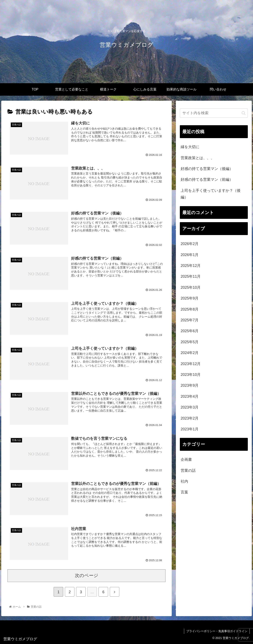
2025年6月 (190, 331)
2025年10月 (191, 287)
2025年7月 (190, 320)
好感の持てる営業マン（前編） (207, 180)
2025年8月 (190, 309)
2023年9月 (190, 385)
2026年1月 (190, 255)
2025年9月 (190, 298)
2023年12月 (191, 364)
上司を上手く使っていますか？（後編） (211, 194)
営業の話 (188, 471)
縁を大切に (190, 147)
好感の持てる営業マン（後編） (207, 169)
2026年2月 (190, 244)
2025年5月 (190, 342)
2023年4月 (190, 396)
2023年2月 (190, 418)
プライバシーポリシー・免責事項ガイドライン (217, 631)
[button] (244, 113)
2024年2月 (190, 353)
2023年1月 (190, 429)
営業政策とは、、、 (197, 158)
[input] (214, 113)
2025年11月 (191, 276)
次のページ (87, 575)
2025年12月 (191, 266)
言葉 (184, 492)
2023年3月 (190, 407)
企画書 (186, 459)
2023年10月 (191, 375)
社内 (184, 481)
